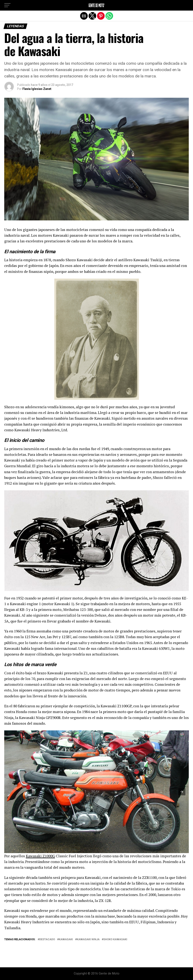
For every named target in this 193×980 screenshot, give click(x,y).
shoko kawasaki (115, 939)
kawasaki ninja (88, 939)
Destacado (47, 939)
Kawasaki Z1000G (40, 856)
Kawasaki (66, 939)
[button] (7, 5)
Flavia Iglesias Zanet (37, 89)
